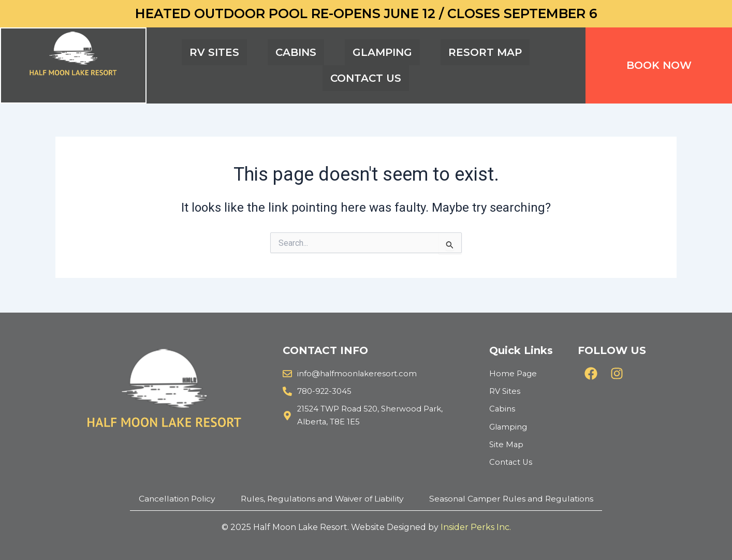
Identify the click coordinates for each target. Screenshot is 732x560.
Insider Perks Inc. (476, 527)
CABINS (296, 52)
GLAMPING (382, 52)
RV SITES (214, 52)
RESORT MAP (485, 52)
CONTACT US (366, 78)
